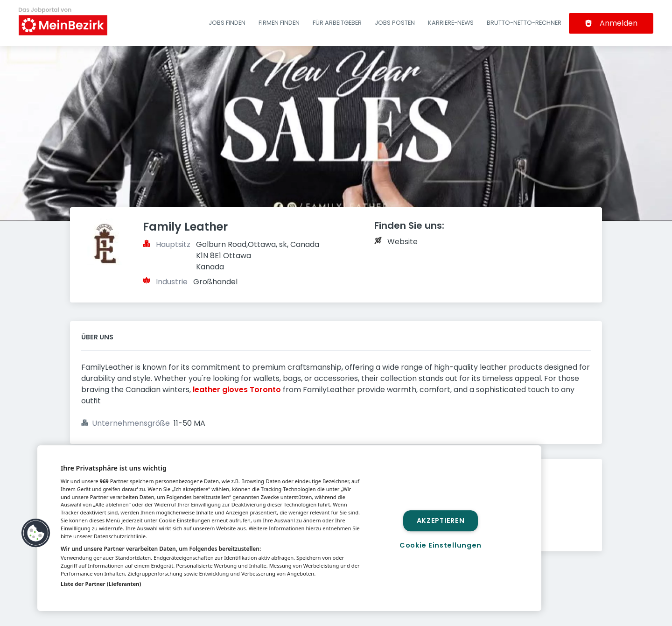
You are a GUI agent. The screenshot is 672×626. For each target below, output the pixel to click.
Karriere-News (451, 23)
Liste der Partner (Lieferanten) (101, 584)
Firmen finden (279, 23)
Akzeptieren (441, 520)
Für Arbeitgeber (337, 23)
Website (402, 242)
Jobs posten (395, 23)
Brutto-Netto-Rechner (524, 23)
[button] (36, 533)
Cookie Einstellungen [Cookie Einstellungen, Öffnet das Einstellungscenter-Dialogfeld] (441, 545)
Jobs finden (227, 23)
